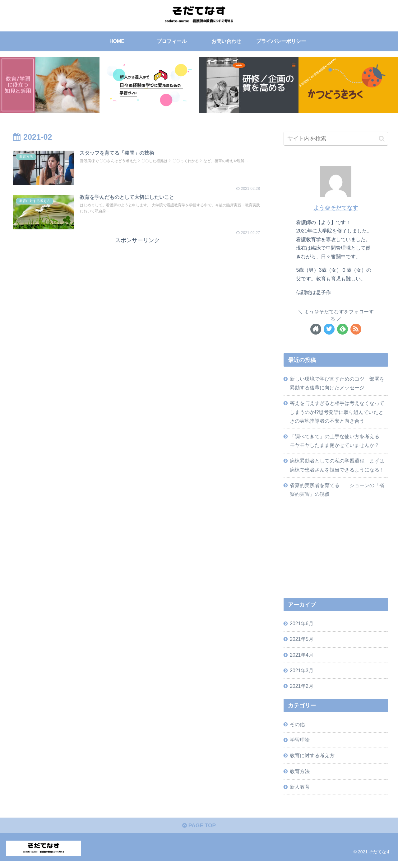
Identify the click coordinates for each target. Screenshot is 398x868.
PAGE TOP (199, 833)
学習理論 (300, 745)
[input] (336, 139)
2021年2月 (302, 691)
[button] (382, 139)
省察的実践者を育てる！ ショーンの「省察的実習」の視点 (337, 493)
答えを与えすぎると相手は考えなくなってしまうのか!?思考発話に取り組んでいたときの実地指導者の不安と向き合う (337, 413)
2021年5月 (302, 643)
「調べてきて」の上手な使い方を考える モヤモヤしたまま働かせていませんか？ (337, 443)
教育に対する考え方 (312, 761)
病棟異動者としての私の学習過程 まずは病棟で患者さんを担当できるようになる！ (337, 468)
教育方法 (300, 777)
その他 (298, 729)
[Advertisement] (137, 289)
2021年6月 (302, 627)
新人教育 (300, 793)
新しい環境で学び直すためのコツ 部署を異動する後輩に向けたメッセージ (337, 384)
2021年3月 (302, 675)
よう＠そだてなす (336, 208)
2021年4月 (302, 659)
